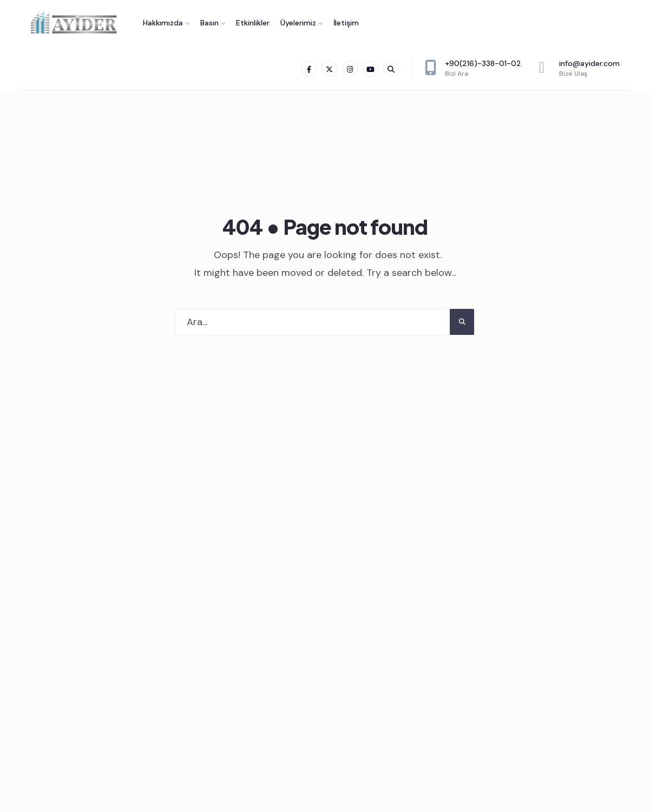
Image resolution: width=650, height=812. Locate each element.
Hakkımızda (163, 23)
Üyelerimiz (298, 23)
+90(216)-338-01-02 (473, 68)
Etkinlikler (253, 23)
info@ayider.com (579, 68)
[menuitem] (166, 23)
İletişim (346, 23)
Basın (209, 23)
